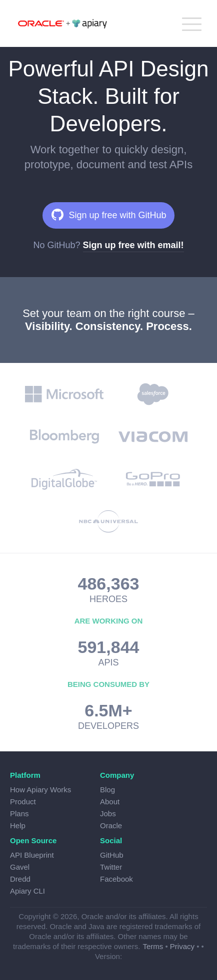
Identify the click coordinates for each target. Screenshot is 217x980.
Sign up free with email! (133, 245)
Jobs (108, 814)
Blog (107, 790)
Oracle (111, 825)
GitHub (112, 855)
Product (23, 802)
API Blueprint (32, 855)
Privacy (182, 946)
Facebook (116, 879)
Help (18, 825)
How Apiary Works (40, 790)
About (110, 802)
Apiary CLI (27, 891)
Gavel (20, 867)
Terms (153, 946)
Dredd (20, 879)
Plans (19, 814)
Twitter (111, 867)
